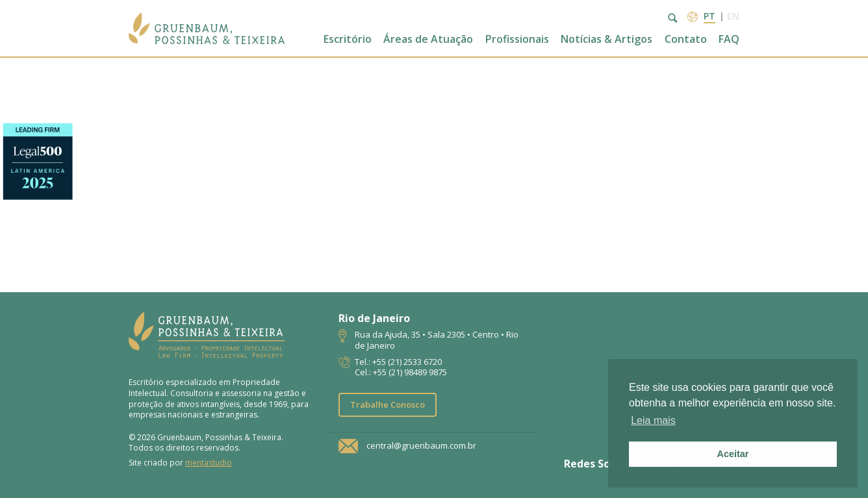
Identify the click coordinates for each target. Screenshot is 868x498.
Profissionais (517, 39)
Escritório (348, 39)
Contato (686, 39)
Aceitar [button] (733, 454)
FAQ (729, 39)
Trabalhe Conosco (388, 405)
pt (709, 16)
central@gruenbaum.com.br (421, 446)
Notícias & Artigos (606, 39)
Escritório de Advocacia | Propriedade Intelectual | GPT (207, 28)
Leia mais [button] (653, 420)
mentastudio (209, 463)
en (733, 16)
